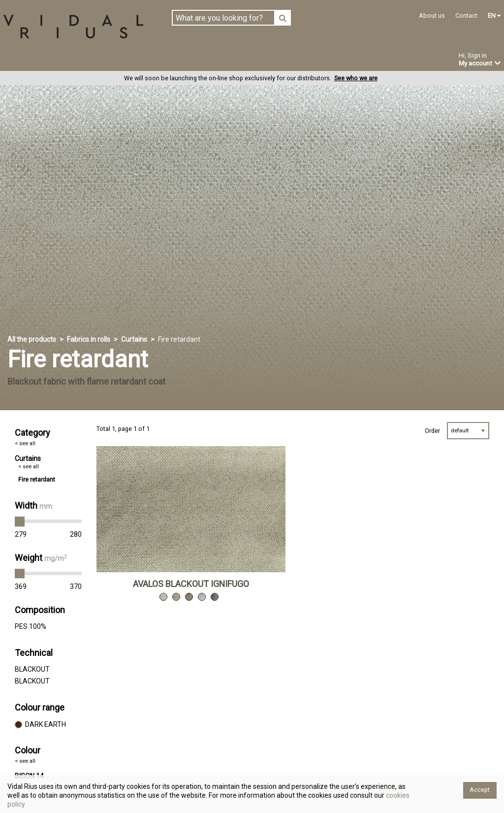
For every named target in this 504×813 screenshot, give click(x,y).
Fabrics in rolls (33, 60)
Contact (466, 16)
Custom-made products (217, 60)
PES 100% (31, 627)
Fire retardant (37, 480)
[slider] (20, 522)
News (288, 61)
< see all (25, 444)
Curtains (134, 340)
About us (432, 16)
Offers (328, 61)
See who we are (356, 79)
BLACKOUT (32, 670)
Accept (480, 790)
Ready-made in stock (117, 60)
